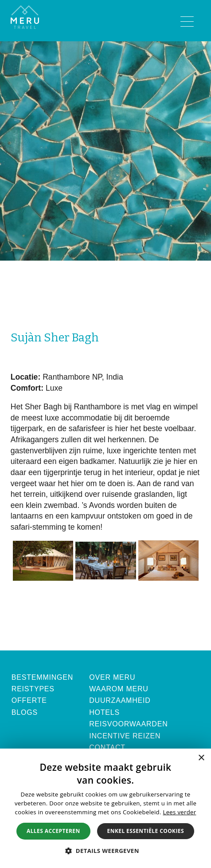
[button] (105, 851)
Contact (107, 747)
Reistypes (33, 689)
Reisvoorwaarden (128, 724)
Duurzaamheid (120, 700)
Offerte (29, 700)
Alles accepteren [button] (53, 831)
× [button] (201, 758)
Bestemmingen (42, 677)
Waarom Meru (119, 689)
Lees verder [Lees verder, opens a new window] (179, 812)
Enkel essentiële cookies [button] (146, 831)
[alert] (105, 808)
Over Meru (112, 677)
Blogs (25, 712)
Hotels (104, 712)
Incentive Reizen (125, 736)
